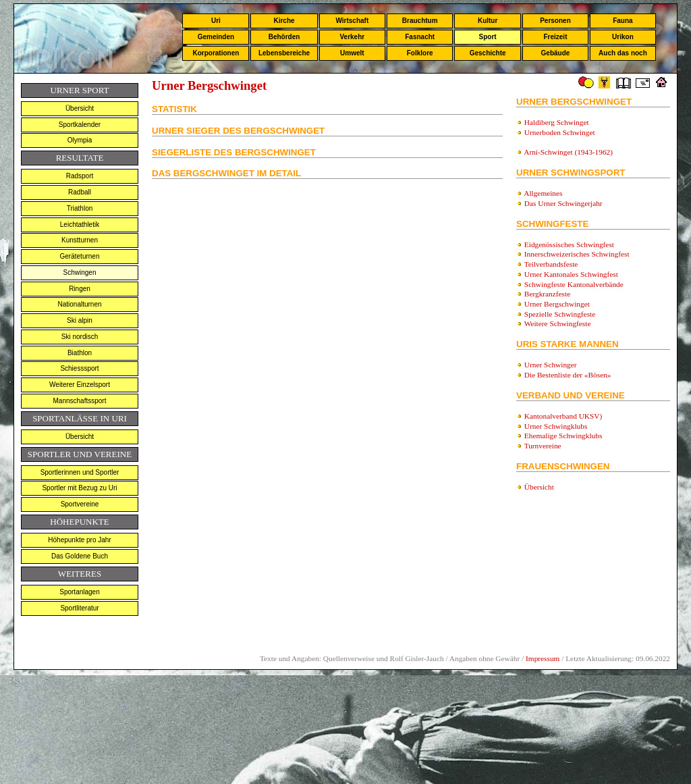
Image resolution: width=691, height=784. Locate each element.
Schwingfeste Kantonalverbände (574, 284)
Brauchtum (420, 21)
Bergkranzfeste (547, 294)
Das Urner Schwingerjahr (563, 203)
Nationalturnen (79, 304)
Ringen (80, 289)
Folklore (420, 53)
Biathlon (80, 353)
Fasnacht (420, 37)
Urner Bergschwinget (557, 304)
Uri (216, 21)
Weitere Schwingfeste (558, 323)
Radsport (80, 176)
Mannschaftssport (80, 401)
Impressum (543, 658)
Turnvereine (543, 446)
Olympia (80, 140)
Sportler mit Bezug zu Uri (79, 488)
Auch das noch (623, 53)
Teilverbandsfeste (551, 264)
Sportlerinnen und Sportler (80, 472)
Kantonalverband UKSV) (563, 416)
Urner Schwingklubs (556, 426)
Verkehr (352, 37)
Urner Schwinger (550, 365)
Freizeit (555, 37)
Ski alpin (80, 320)
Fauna (623, 21)
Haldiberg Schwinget (557, 122)
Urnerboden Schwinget (560, 132)
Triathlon (80, 208)
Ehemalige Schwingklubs (563, 436)
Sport (488, 37)
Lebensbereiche (284, 53)
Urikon (623, 37)
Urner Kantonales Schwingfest (571, 274)
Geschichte (488, 53)
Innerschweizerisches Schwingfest (577, 254)
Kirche (284, 21)
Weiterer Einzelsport (80, 385)
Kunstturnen (80, 240)
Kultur (488, 21)
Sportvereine (80, 504)
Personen (555, 21)
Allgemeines (543, 193)
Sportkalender (80, 125)
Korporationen (216, 53)
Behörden (284, 37)
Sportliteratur (79, 608)
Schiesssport (79, 368)
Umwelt (352, 53)
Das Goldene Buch (80, 556)
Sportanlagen (80, 592)
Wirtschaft (352, 21)
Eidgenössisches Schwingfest (569, 244)
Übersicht (80, 108)
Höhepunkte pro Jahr (79, 540)
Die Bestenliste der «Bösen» (568, 375)
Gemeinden (216, 37)
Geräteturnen (80, 256)
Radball (80, 192)
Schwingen (80, 272)
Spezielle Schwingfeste (560, 314)
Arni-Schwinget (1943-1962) (568, 152)
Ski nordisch (80, 337)
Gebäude (556, 53)
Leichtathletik (80, 225)
